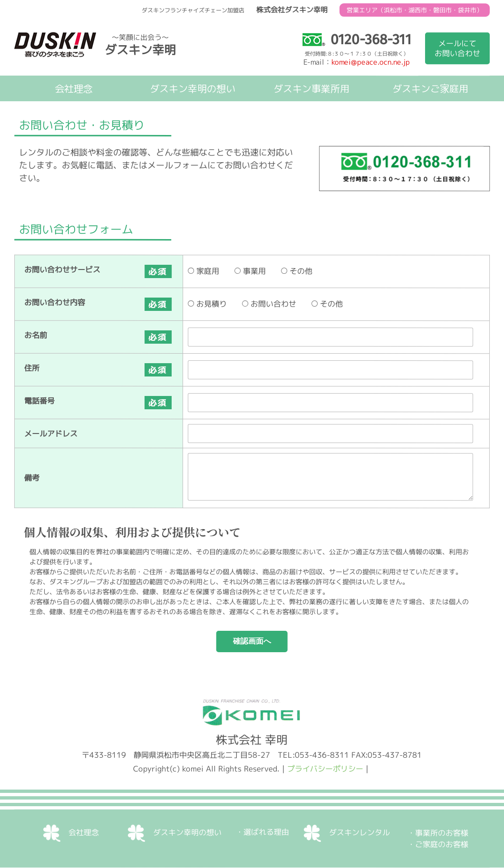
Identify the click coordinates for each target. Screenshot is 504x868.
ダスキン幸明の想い (193, 88)
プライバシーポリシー (325, 769)
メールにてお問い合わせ (457, 48)
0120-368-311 (356, 39)
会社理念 (74, 88)
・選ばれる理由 (262, 832)
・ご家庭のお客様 (438, 845)
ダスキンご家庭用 (430, 88)
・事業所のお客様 (438, 833)
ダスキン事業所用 (311, 88)
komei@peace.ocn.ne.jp (371, 62)
